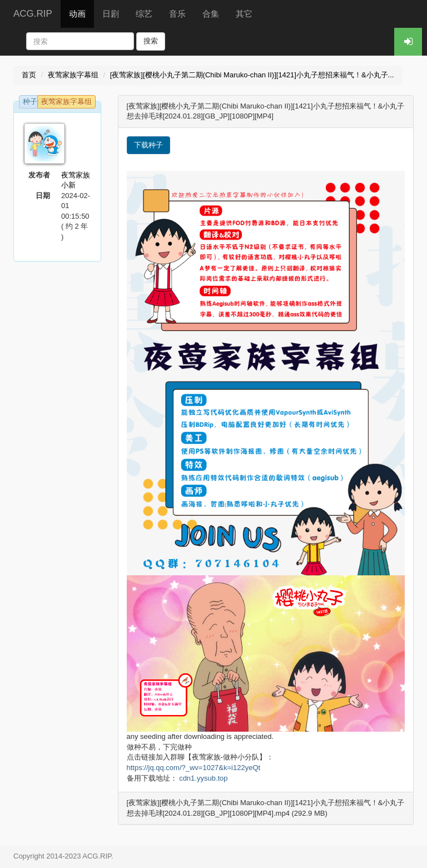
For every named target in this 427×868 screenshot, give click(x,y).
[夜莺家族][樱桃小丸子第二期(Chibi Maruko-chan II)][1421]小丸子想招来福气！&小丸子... (252, 75)
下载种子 (148, 145)
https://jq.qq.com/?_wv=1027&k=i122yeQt (194, 768)
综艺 (144, 14)
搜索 (151, 41)
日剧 (111, 14)
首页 (29, 75)
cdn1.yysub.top (203, 778)
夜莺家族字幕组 (73, 75)
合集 (211, 14)
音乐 (177, 14)
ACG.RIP (33, 14)
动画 (77, 14)
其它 (244, 14)
